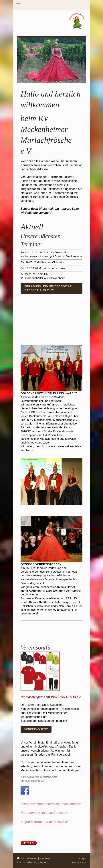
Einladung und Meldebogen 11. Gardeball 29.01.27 (49, 288)
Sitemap (45, 858)
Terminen (56, 177)
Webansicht (79, 862)
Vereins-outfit (36, 729)
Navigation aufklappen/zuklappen (51, 5)
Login (83, 858)
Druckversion (27, 858)
